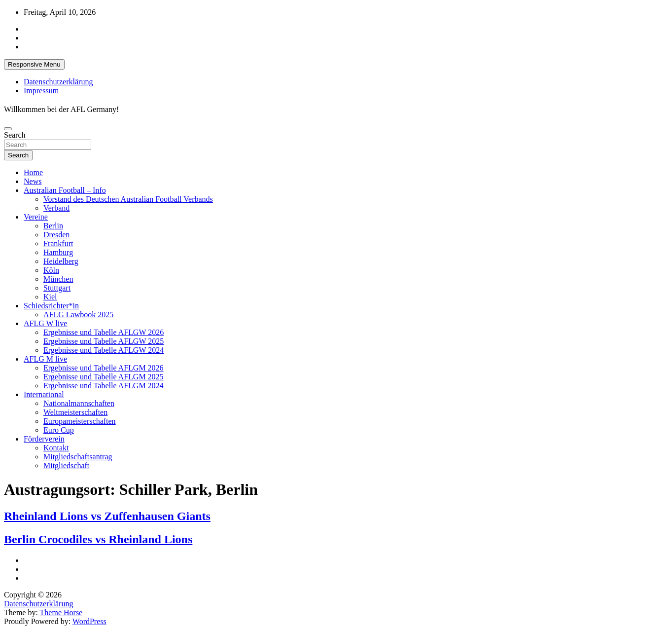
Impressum (41, 91)
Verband (56, 208)
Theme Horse (61, 612)
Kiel (50, 297)
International (44, 394)
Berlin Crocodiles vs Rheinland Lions (98, 539)
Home (33, 172)
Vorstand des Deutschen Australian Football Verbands (128, 199)
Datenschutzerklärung (58, 82)
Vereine (36, 217)
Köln (51, 270)
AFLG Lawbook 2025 (78, 315)
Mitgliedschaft (66, 465)
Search (15, 135)
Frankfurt (58, 243)
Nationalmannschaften (79, 403)
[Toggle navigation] (8, 129)
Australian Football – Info (65, 190)
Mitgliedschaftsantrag (78, 457)
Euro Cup (59, 430)
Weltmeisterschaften (75, 412)
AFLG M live (45, 359)
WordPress (89, 621)
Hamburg (58, 252)
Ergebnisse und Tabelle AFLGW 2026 (104, 332)
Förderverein (44, 439)
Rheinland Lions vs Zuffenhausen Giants (107, 516)
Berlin (53, 226)
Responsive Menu (34, 64)
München (58, 279)
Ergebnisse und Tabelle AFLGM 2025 (104, 377)
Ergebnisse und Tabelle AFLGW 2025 (104, 341)
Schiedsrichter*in (51, 306)
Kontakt (56, 448)
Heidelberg (61, 261)
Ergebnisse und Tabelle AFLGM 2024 (104, 386)
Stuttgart (57, 288)
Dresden (56, 235)
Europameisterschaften (80, 421)
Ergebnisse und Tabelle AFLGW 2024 (104, 350)
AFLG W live (45, 323)
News (33, 181)
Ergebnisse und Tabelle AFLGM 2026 (104, 368)
